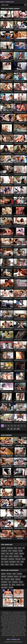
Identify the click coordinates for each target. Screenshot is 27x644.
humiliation (4, 582)
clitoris (7, 564)
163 (8, 429)
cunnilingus (13, 562)
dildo (22, 562)
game (13, 585)
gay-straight (4, 587)
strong (11, 556)
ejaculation (11, 559)
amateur (21, 553)
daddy (12, 579)
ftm (23, 548)
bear (10, 551)
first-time (7, 579)
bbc (2, 579)
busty (17, 564)
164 (11, 429)
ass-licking (10, 576)
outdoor (16, 576)
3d (20, 576)
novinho (11, 587)
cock (7, 553)
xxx (2, 556)
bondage (15, 551)
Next (18, 429)
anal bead (18, 559)
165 (15, 429)
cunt (21, 564)
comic (23, 559)
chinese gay (10, 548)
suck (10, 582)
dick (2, 564)
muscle (21, 582)
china (15, 548)
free (23, 585)
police (12, 553)
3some (3, 553)
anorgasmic (4, 551)
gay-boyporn (4, 585)
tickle (6, 556)
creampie (19, 574)
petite (24, 576)
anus (18, 562)
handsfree (16, 556)
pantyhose (15, 582)
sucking (18, 585)
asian (20, 548)
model (16, 553)
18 (10, 585)
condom (12, 564)
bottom (6, 562)
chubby (20, 551)
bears (14, 574)
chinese (3, 548)
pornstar (9, 574)
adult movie (4, 559)
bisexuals (18, 579)
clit (2, 562)
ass (21, 556)
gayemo (3, 574)
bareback (4, 576)
